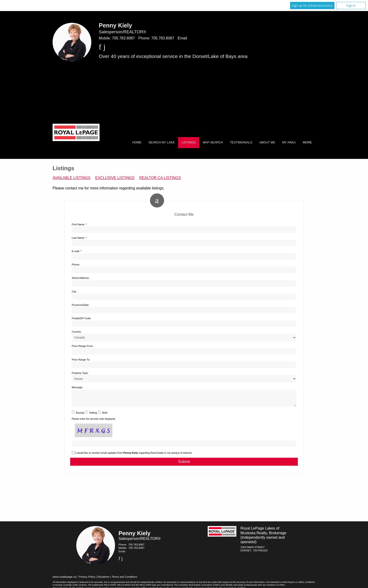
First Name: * (79, 224)
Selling (93, 415)
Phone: (76, 265)
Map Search (213, 142)
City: (74, 292)
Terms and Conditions (124, 580)
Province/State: (81, 305)
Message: (77, 387)
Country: (77, 332)
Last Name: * (79, 238)
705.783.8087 (123, 38)
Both (105, 415)
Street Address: (81, 278)
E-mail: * (77, 251)
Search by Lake (162, 142)
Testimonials (241, 142)
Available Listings (71, 178)
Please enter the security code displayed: (94, 422)
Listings (189, 142)
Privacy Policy (87, 580)
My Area (289, 142)
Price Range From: (83, 346)
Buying (80, 415)
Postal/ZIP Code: (82, 318)
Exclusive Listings (115, 178)
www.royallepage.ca (64, 580)
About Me (267, 142)
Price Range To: (81, 360)
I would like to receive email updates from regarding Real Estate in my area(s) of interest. (134, 456)
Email (182, 38)
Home (137, 142)
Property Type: (80, 373)
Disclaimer (103, 580)
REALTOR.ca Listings (160, 178)
